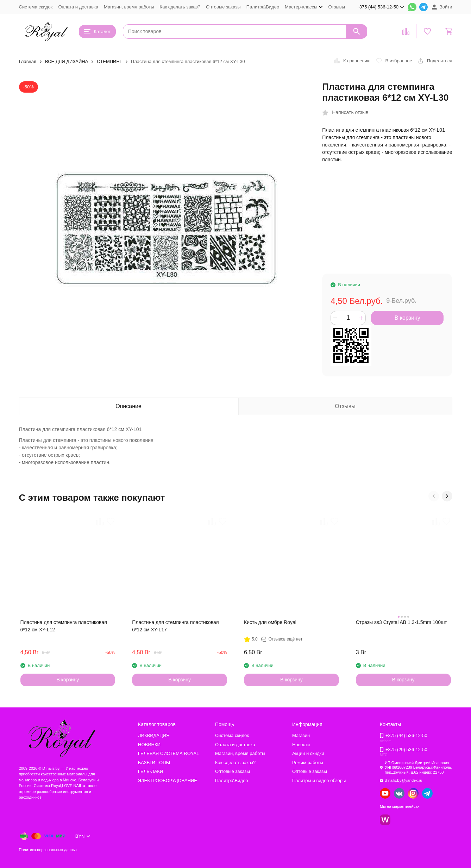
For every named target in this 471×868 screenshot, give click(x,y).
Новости (301, 745)
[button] (434, 496)
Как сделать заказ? (180, 7)
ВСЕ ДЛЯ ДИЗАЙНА (67, 61)
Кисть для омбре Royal (270, 622)
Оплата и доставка (78, 7)
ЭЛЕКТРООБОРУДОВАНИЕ (168, 780)
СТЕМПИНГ (109, 61)
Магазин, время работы (129, 7)
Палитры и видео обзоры (319, 780)
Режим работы (308, 763)
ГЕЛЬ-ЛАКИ (150, 771)
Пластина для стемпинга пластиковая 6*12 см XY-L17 (175, 626)
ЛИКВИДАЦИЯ (154, 735)
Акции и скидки (308, 753)
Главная (28, 61)
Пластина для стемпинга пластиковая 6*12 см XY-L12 (64, 626)
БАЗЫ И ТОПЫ (154, 763)
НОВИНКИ (149, 745)
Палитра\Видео (263, 7)
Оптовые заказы (223, 7)
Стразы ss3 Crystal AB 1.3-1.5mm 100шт (401, 622)
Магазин (301, 735)
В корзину (407, 318)
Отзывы (337, 7)
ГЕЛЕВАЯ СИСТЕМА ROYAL (168, 753)
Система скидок (36, 7)
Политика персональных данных (48, 850)
